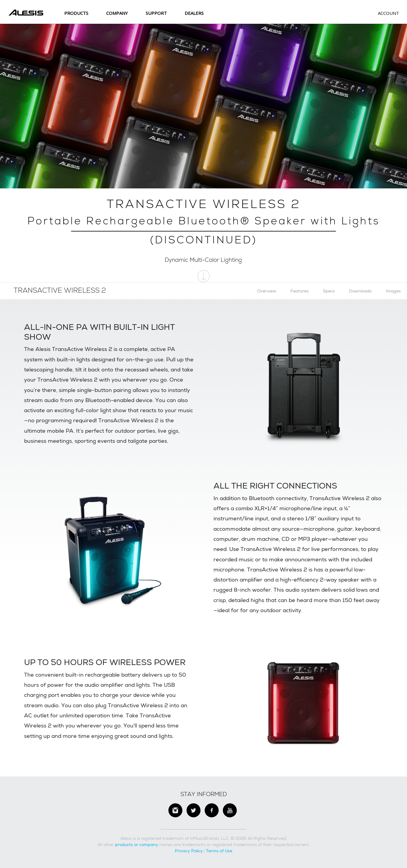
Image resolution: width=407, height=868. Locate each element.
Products (76, 13)
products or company (137, 845)
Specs (329, 291)
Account (388, 13)
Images (393, 291)
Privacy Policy (189, 851)
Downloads (360, 291)
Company (117, 13)
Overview (267, 291)
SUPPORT (156, 13)
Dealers (194, 13)
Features (300, 291)
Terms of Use (219, 851)
